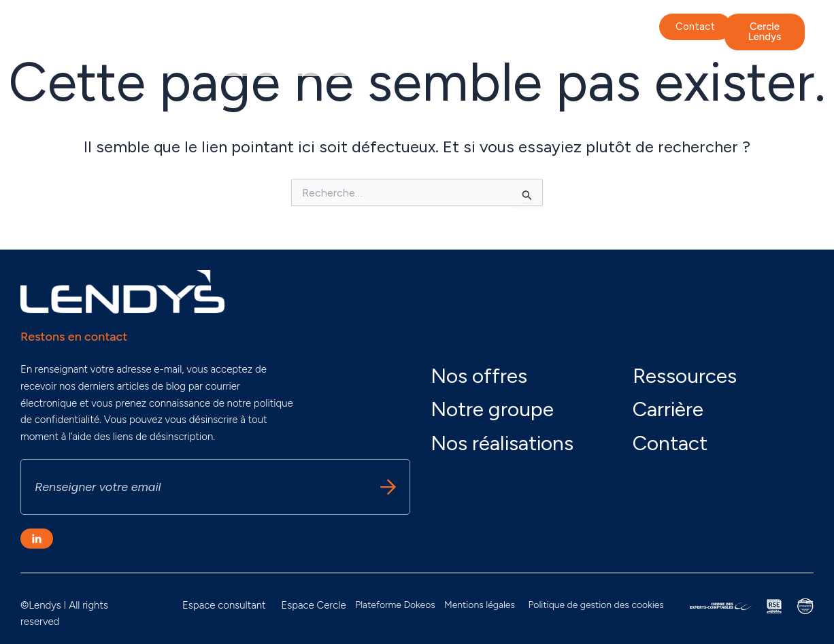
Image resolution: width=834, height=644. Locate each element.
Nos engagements (363, 29)
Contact (670, 443)
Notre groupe (263, 29)
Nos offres (456, 29)
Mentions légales (480, 605)
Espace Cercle (313, 605)
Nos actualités (265, 60)
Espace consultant (224, 605)
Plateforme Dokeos (395, 605)
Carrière (341, 60)
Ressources (685, 376)
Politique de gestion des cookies (596, 605)
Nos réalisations (544, 29)
